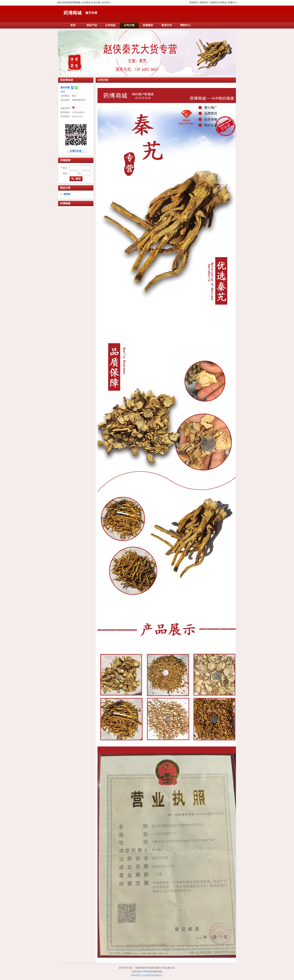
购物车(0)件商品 (218, 2)
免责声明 (149, 975)
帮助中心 (185, 25)
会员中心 (106, 2)
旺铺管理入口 (138, 975)
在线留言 (148, 25)
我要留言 (204, 2)
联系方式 (167, 25)
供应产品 (92, 25)
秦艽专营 (65, 88)
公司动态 (110, 25)
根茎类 (67, 194)
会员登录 (86, 2)
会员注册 (96, 2)
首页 (73, 25)
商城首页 (194, 2)
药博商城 (73, 13)
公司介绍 (129, 25)
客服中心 (232, 2)
